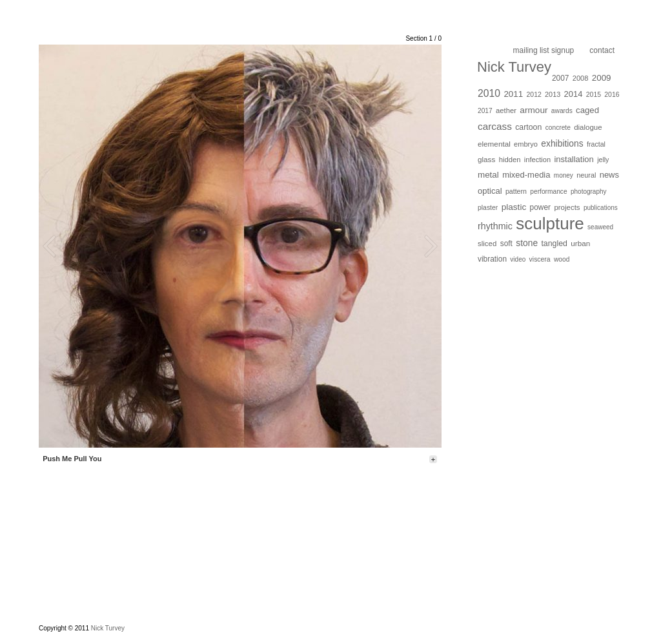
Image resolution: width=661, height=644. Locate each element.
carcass (495, 126)
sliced (487, 244)
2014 (574, 94)
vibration (492, 259)
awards (562, 111)
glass (486, 159)
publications (601, 208)
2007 (561, 78)
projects (567, 207)
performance (548, 192)
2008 (581, 78)
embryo (526, 144)
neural (586, 175)
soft (506, 244)
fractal (596, 144)
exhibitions (562, 143)
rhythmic (495, 226)
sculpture (550, 223)
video (518, 259)
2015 (594, 95)
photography (589, 192)
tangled (554, 244)
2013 (553, 94)
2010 (489, 93)
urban (580, 243)
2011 (513, 94)
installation (574, 159)
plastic (514, 207)
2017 (485, 111)
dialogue (588, 127)
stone (527, 243)
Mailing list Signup (544, 50)
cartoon (528, 127)
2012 (534, 95)
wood (562, 259)
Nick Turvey (514, 67)
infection (537, 160)
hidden (510, 160)
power (540, 207)
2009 (602, 78)
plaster (488, 208)
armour (534, 110)
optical (490, 191)
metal (488, 175)
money (564, 175)
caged (587, 110)
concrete (558, 128)
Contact (602, 50)
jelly (603, 160)
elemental (494, 144)
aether (506, 110)
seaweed (600, 227)
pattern (516, 191)
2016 (612, 95)
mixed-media (526, 175)
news (609, 175)
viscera (540, 259)
